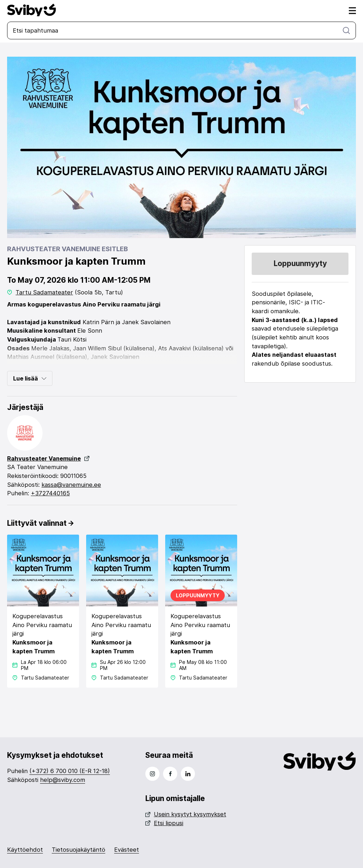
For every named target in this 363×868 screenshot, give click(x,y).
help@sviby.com (63, 780)
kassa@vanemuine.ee (71, 485)
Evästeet (127, 850)
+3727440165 (50, 493)
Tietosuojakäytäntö (79, 850)
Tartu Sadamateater (44, 292)
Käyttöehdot (25, 850)
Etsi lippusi (164, 823)
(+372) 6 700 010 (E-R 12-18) (70, 771)
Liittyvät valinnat (40, 523)
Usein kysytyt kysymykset (186, 814)
